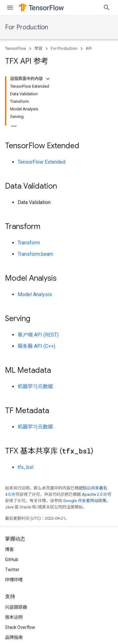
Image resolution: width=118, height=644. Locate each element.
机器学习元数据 (35, 386)
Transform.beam (35, 254)
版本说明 (14, 617)
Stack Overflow (20, 627)
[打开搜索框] (107, 8)
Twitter (12, 570)
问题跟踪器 (16, 607)
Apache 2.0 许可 (97, 494)
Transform (29, 243)
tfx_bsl (25, 467)
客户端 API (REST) (38, 335)
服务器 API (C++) (37, 346)
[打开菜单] (10, 8)
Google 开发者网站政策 (85, 501)
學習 (38, 48)
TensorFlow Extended (42, 162)
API (89, 48)
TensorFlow (16, 48)
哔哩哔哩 (14, 580)
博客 (9, 549)
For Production (27, 27)
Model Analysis (35, 294)
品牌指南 (14, 637)
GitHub (12, 559)
